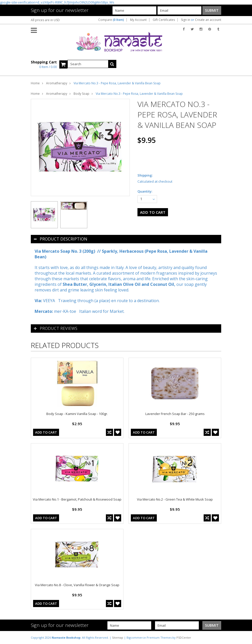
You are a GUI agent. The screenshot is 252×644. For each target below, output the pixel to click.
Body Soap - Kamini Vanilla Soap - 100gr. (77, 414)
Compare (111, 20)
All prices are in (45, 20)
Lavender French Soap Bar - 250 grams (175, 414)
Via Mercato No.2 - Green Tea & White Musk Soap (175, 499)
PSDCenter (184, 638)
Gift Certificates (164, 20)
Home (35, 83)
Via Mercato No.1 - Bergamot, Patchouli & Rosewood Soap (77, 499)
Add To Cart (46, 432)
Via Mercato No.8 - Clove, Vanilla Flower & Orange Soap (77, 585)
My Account (138, 20)
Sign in (186, 20)
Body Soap (81, 94)
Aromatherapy (57, 83)
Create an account (208, 20)
